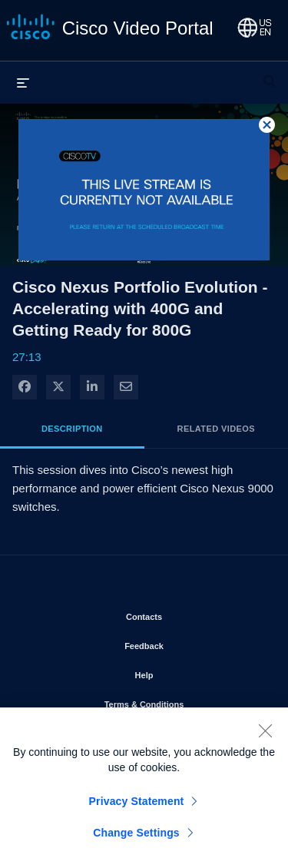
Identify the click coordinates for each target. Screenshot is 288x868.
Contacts (188, 614)
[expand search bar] (270, 75)
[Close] (265, 734)
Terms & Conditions (184, 701)
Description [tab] (72, 429)
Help (188, 672)
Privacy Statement (137, 805)
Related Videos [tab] (216, 429)
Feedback (188, 643)
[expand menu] (23, 82)
